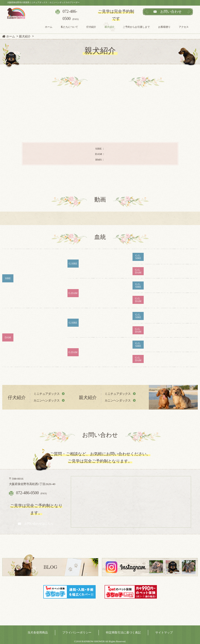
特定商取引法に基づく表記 (123, 632)
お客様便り (164, 27)
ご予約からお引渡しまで (136, 27)
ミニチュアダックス (47, 394)
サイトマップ (164, 632)
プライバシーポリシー (77, 632)
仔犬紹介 (91, 27)
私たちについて (69, 27)
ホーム (49, 27)
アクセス (184, 27)
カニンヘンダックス (47, 400)
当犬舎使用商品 (38, 632)
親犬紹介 (109, 27)
